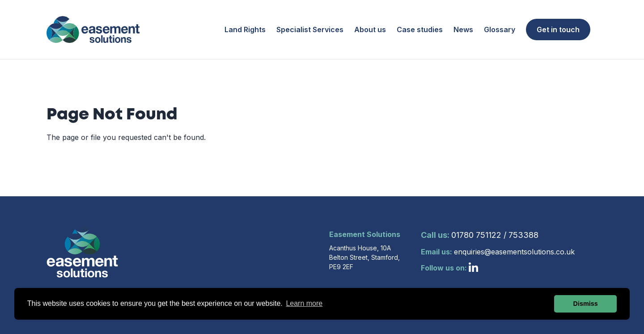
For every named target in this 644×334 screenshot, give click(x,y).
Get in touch (558, 30)
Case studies (420, 30)
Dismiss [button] (586, 304)
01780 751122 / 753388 (480, 235)
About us (370, 30)
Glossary (500, 30)
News (463, 30)
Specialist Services (310, 30)
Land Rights (245, 30)
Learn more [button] (304, 303)
